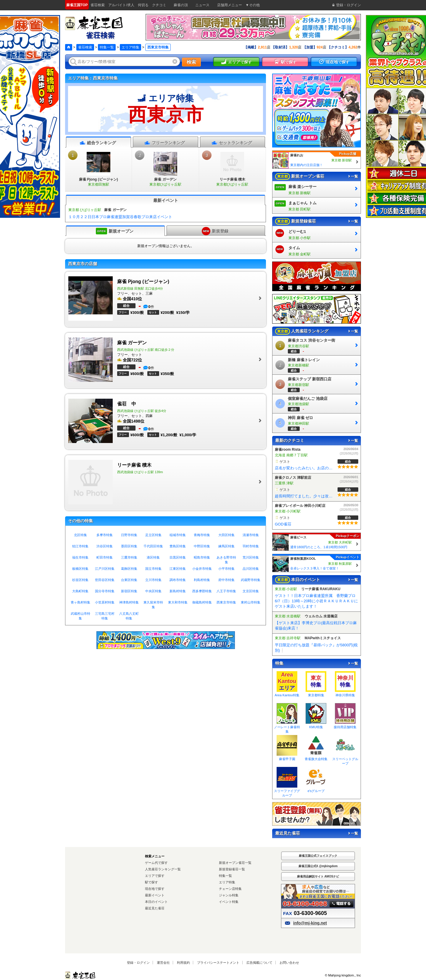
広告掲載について (259, 963)
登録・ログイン (138, 963)
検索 (191, 62)
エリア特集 (130, 47)
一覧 (353, 176)
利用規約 (183, 963)
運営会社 (163, 963)
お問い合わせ (289, 963)
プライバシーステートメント (218, 963)
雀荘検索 (85, 47)
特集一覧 (107, 47)
